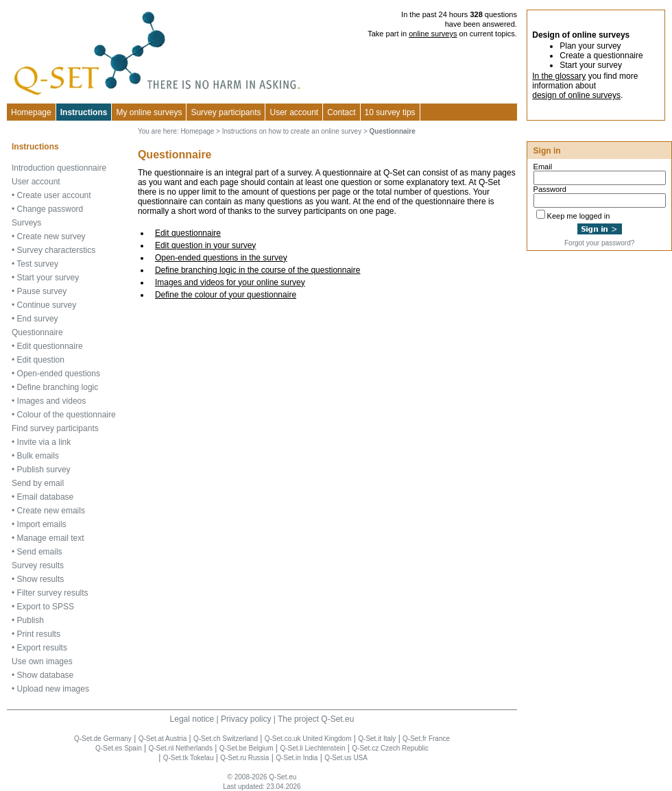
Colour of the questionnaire (67, 415)
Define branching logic (58, 387)
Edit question (41, 360)
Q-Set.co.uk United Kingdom (308, 739)
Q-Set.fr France (426, 739)
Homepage (31, 112)
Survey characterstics (57, 250)
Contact (341, 112)
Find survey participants (55, 428)
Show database (46, 675)
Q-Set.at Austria (163, 739)
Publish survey (44, 470)
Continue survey (47, 305)
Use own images (42, 661)
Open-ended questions (59, 374)
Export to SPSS (46, 607)
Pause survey (42, 291)
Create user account (54, 195)
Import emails (42, 524)
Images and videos (52, 401)
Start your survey (48, 278)
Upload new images (53, 689)
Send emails (40, 552)
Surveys (26, 223)
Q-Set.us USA (346, 758)
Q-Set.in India (297, 758)
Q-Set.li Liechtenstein (312, 748)
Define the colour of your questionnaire (226, 295)
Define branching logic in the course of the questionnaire (258, 270)
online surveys (433, 34)
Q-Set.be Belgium (247, 748)
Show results (41, 579)
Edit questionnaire (188, 233)
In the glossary (559, 76)
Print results (39, 634)
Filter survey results (53, 593)
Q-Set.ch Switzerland (226, 739)
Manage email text (51, 538)
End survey (38, 319)
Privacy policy (246, 719)
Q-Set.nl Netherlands (181, 748)
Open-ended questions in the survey (221, 258)
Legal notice (192, 719)
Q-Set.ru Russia (244, 758)
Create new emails (51, 511)
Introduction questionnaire (59, 168)
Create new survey (51, 236)
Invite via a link (44, 442)
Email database (46, 497)
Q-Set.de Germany (103, 739)
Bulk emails (38, 456)
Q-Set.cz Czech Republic (390, 748)
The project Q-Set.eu (316, 719)
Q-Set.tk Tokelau (189, 758)
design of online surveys (576, 95)
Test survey (37, 264)
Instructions (84, 112)
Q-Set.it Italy (377, 739)
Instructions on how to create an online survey (292, 131)
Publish (31, 620)
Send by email (38, 483)
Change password (50, 209)
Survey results (38, 565)
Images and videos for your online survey (230, 282)
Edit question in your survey (205, 245)
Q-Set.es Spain (119, 748)
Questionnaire (37, 332)
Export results (42, 648)
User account (36, 182)
